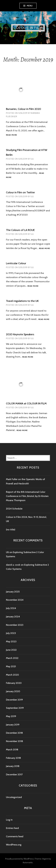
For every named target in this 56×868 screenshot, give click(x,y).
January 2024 (13, 617)
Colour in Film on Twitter (20, 192)
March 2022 (12, 658)
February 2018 (13, 758)
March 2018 (12, 750)
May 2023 (11, 641)
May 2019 (11, 716)
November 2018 (14, 741)
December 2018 (14, 733)
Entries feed (12, 828)
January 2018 (13, 766)
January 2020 (13, 691)
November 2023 (15, 625)
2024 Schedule (14, 509)
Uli (32, 159)
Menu (30, 6)
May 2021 (11, 666)
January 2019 (13, 725)
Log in (9, 820)
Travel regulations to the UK (22, 301)
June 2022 (11, 650)
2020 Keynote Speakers (20, 334)
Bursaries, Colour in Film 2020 (24, 109)
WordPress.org (14, 845)
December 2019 (14, 700)
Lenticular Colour (16, 263)
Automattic (28, 862)
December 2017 (14, 774)
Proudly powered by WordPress (19, 859)
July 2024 (11, 608)
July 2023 (11, 633)
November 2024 (15, 600)
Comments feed (15, 836)
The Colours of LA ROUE (20, 230)
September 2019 (15, 708)
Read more (11, 135)
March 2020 (12, 675)
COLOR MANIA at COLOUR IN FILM (26, 403)
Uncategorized (14, 797)
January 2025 (13, 592)
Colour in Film (28, 28)
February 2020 (14, 683)
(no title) (11, 530)
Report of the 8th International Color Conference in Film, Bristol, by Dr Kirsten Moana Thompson (27, 496)
